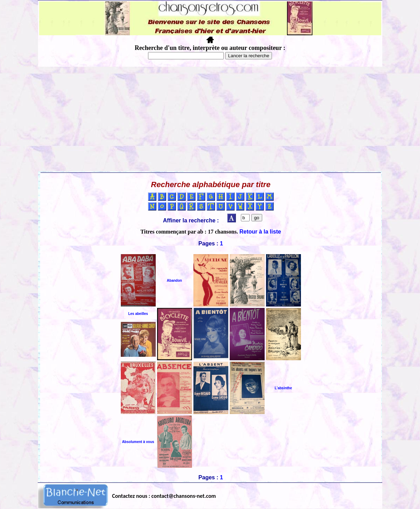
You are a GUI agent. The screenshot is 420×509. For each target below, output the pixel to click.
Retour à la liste (260, 232)
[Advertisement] (210, 119)
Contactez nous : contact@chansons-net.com (164, 496)
